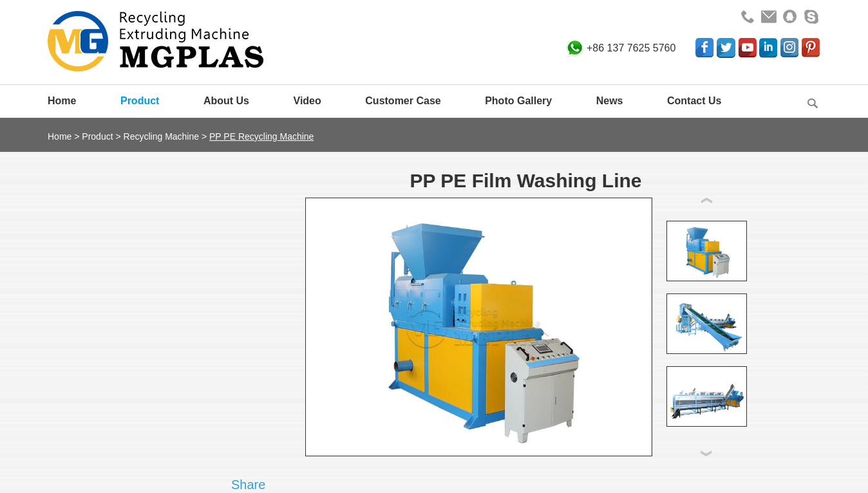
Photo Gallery (518, 101)
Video (307, 101)
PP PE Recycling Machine (261, 136)
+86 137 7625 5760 (631, 48)
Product (140, 101)
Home (62, 101)
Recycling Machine (162, 136)
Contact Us (694, 101)
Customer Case (403, 101)
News (610, 101)
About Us (226, 101)
